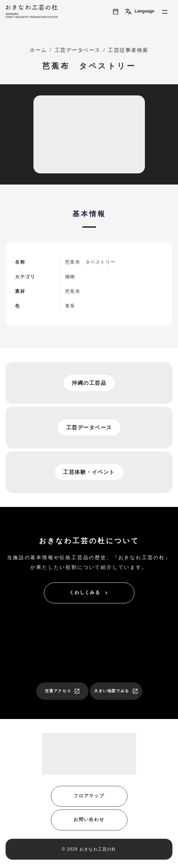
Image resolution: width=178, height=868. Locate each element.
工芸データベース (78, 50)
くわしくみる (90, 593)
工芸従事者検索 (128, 50)
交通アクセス (63, 691)
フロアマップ (89, 796)
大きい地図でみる (116, 691)
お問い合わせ (89, 819)
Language (140, 11)
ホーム (38, 50)
